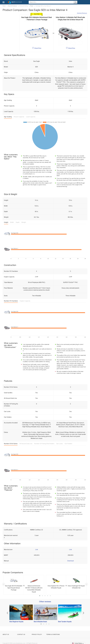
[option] (24, 585)
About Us (6, 635)
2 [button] (42, 596)
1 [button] (40, 596)
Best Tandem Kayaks (65, 622)
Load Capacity (31, 117)
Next (86, 584)
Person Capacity (19, 117)
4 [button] (48, 596)
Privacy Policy (37, 635)
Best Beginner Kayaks (16, 622)
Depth (18, 222)
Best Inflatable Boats (40, 622)
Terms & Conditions (53, 635)
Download (70, 561)
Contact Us (21, 635)
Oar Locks (59, 444)
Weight (24, 222)
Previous (4, 584)
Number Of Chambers (11, 301)
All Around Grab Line (26, 444)
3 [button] (45, 596)
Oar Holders (68, 444)
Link (37, 550)
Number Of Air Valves (11, 444)
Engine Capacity (25, 301)
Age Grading (8, 117)
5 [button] (50, 596)
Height (6, 222)
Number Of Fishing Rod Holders (44, 444)
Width (12, 222)
